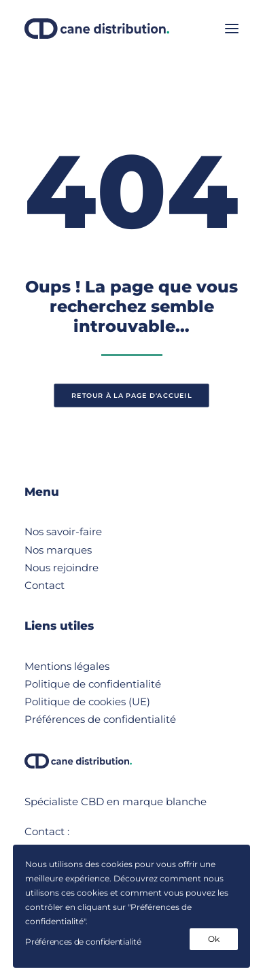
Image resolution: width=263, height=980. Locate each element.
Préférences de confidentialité (100, 719)
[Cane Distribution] (97, 29)
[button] (232, 29)
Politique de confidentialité (93, 684)
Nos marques (58, 550)
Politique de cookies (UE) (87, 702)
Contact (45, 585)
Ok (213, 939)
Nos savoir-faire (63, 531)
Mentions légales (67, 666)
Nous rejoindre (62, 568)
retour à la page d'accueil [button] (131, 396)
